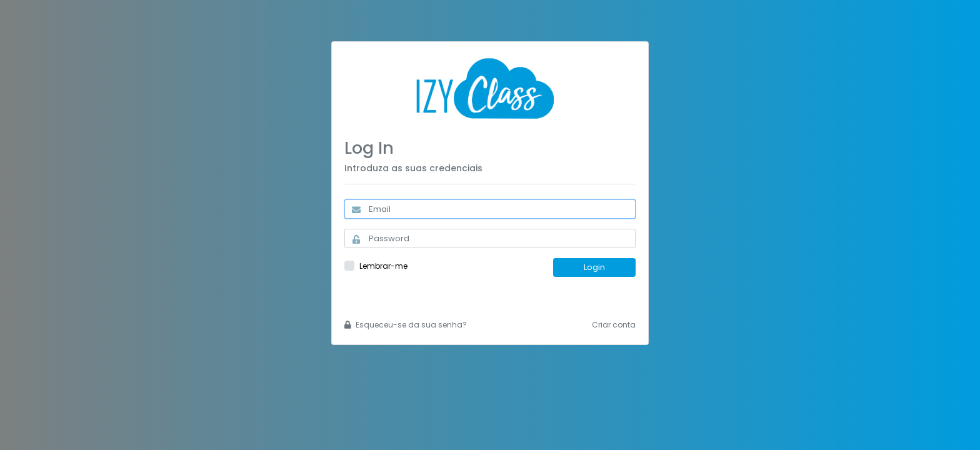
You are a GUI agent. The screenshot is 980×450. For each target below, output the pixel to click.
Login (594, 267)
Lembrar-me (383, 266)
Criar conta (614, 325)
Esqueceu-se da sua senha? (406, 325)
